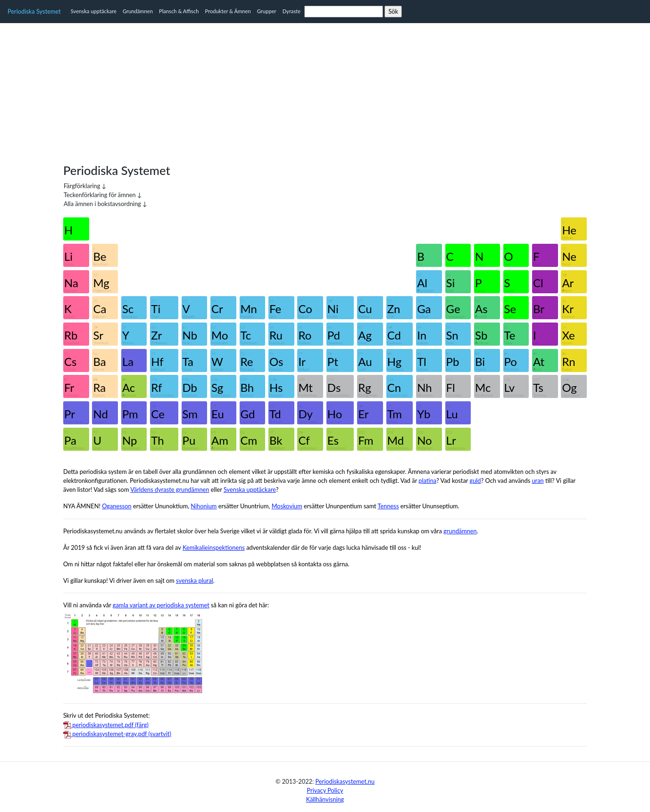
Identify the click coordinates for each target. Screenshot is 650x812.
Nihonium (204, 506)
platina (427, 481)
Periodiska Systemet (34, 11)
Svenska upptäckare (94, 11)
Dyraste (292, 11)
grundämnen (460, 531)
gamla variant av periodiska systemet (161, 605)
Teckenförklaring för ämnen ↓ (103, 195)
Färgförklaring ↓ (85, 186)
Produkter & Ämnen (228, 11)
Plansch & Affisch (179, 11)
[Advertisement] (325, 89)
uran (537, 481)
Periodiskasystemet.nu (345, 781)
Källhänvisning (325, 799)
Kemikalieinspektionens (214, 547)
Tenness (388, 506)
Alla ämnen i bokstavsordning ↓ (105, 204)
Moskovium (287, 506)
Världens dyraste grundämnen (170, 489)
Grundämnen (138, 11)
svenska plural (195, 580)
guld (475, 481)
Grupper (267, 11)
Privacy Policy (325, 790)
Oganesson (117, 506)
